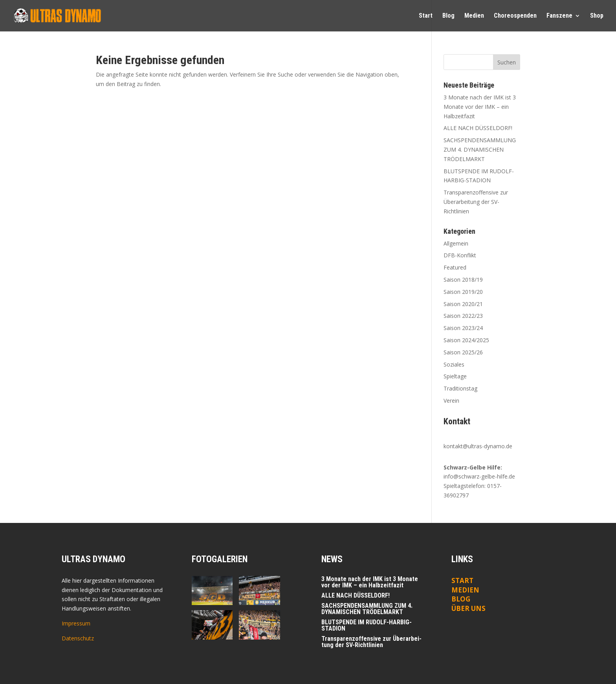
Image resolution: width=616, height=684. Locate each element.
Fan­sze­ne (559, 16)
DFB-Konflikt (460, 255)
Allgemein (456, 243)
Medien (465, 590)
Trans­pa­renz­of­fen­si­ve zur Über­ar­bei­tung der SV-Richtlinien (476, 202)
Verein (451, 401)
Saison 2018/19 (463, 280)
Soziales (454, 364)
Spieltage (455, 376)
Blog (448, 16)
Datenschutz (78, 638)
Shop (597, 16)
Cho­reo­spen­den (515, 16)
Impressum (76, 623)
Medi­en (474, 16)
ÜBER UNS (468, 608)
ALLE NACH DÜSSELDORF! (478, 128)
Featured (455, 267)
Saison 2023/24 (463, 328)
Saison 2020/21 (463, 304)
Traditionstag (460, 388)
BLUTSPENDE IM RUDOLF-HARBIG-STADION (367, 625)
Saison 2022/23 (463, 316)
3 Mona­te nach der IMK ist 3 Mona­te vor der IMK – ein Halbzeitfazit (480, 107)
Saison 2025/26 (463, 352)
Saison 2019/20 (463, 292)
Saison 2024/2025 (466, 340)
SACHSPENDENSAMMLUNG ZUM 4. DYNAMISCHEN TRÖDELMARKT (480, 149)
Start (426, 16)
